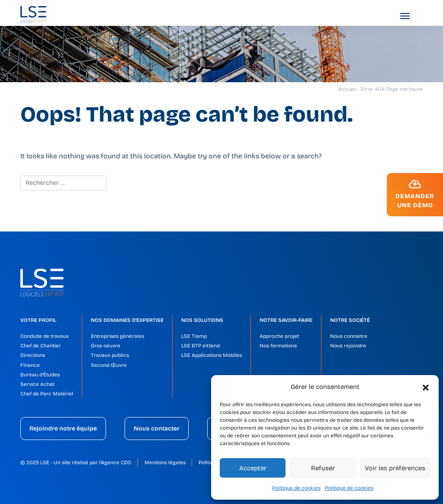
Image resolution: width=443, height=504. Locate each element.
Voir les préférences (395, 468)
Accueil (347, 89)
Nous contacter (157, 429)
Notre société (350, 320)
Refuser (323, 468)
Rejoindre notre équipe (63, 429)
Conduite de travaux (45, 336)
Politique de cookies (296, 488)
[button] (426, 387)
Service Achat (37, 384)
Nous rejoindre (348, 346)
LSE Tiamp (194, 336)
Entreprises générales (117, 336)
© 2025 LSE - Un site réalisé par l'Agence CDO (76, 462)
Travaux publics (110, 355)
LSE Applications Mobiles (212, 355)
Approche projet (279, 336)
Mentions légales (165, 462)
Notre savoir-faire (286, 320)
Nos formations (278, 346)
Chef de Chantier (41, 346)
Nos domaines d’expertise (127, 320)
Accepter (253, 468)
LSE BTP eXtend (201, 346)
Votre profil (38, 320)
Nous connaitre (349, 336)
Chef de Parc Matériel (47, 394)
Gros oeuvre (106, 346)
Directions (33, 355)
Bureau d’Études (40, 375)
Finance (30, 365)
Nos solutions (202, 320)
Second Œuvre (109, 365)
